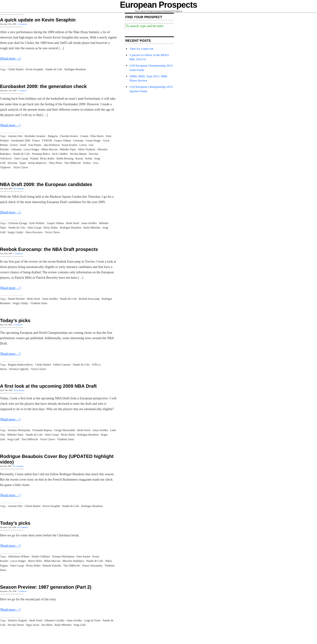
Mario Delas (35, 561)
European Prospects (159, 5)
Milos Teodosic (87, 149)
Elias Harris (97, 136)
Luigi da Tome (92, 620)
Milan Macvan (49, 149)
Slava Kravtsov (34, 232)
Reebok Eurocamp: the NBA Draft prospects (49, 249)
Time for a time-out (141, 49)
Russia (79, 158)
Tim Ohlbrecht (72, 163)
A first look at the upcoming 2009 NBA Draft (48, 386)
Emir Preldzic (37, 223)
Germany (78, 141)
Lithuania (16, 149)
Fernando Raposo (42, 430)
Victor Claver (21, 167)
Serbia (89, 158)
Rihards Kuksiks (52, 566)
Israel (23, 145)
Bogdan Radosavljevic (21, 365)
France (36, 141)
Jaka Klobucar (52, 145)
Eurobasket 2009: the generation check (43, 86)
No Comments (19, 189)
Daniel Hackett (16, 299)
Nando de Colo (54, 69)
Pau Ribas (47, 625)
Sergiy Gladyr (15, 232)
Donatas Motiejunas (19, 430)
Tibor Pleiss (55, 163)
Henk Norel (73, 223)
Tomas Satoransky (92, 566)
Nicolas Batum (78, 154)
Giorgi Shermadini (65, 430)
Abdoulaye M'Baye (19, 556)
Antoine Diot (15, 136)
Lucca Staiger (31, 149)
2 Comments (22, 24)
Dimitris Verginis (18, 620)
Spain (23, 163)
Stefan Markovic (37, 163)
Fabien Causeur (62, 365)
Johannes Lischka (54, 620)
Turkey (87, 163)
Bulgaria (53, 136)
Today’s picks (15, 320)
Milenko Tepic (68, 149)
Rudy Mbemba (92, 228)
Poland (34, 158)
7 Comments (18, 325)
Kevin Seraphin (34, 69)
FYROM (47, 141)
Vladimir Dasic (39, 303)
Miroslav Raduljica (73, 561)
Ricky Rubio (47, 158)
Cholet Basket (16, 69)
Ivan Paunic (35, 145)
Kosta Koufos (70, 145)
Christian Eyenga (18, 223)
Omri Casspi (21, 158)
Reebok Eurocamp (89, 299)
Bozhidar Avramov (35, 136)
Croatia (84, 136)
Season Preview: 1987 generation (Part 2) (46, 587)
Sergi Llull (13, 439)
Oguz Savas (33, 625)
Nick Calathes (60, 154)
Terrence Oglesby (19, 369)
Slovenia (12, 163)
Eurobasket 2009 (21, 141)
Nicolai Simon (16, 625)
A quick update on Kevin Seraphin (38, 20)
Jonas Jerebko (89, 223)
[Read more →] (10, 58)
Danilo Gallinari (41, 556)
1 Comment (22, 91)
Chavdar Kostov (69, 136)
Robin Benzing (65, 158)
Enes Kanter (83, 556)
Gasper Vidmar (63, 141)
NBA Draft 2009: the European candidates (46, 184)
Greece (14, 145)
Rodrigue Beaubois (75, 69)
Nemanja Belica (41, 154)
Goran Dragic (93, 141)
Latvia (83, 145)
